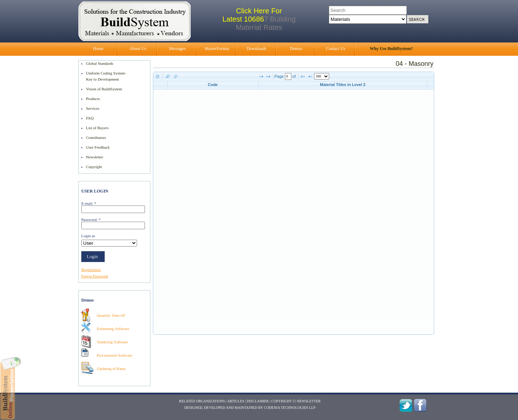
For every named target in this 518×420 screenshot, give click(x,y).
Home (98, 49)
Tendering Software (112, 342)
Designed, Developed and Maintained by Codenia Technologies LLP (250, 408)
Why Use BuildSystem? (391, 49)
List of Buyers (97, 128)
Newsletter (95, 157)
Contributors (96, 137)
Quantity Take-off (111, 315)
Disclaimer (258, 401)
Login (92, 256)
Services (93, 108)
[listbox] (322, 76)
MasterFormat (217, 49)
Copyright (94, 167)
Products (93, 99)
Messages (178, 49)
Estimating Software (113, 329)
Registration (91, 270)
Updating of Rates (111, 369)
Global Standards (100, 63)
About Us (138, 49)
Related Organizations (202, 401)
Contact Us (336, 49)
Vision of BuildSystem (104, 89)
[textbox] (288, 76)
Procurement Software (115, 355)
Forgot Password (95, 276)
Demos (296, 49)
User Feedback (98, 147)
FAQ (90, 118)
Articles (236, 401)
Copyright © (283, 401)
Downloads (257, 49)
